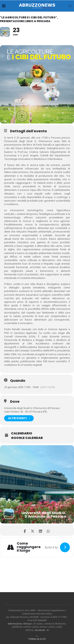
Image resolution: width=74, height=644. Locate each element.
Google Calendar (27, 438)
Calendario (22, 433)
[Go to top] (37, 639)
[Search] (70, 6)
